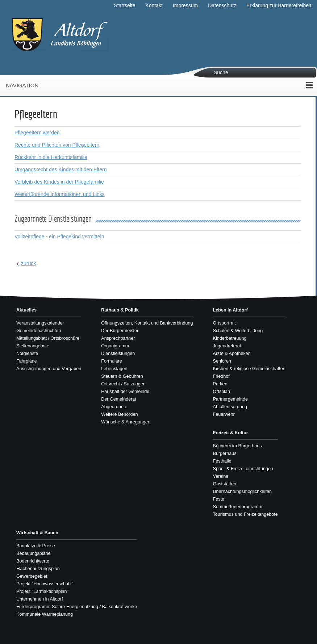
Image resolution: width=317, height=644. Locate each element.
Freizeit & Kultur (231, 433)
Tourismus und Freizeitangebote (245, 514)
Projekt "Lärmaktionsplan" (42, 591)
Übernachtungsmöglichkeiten (242, 492)
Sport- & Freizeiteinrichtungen (243, 469)
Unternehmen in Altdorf (40, 599)
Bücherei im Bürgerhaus (237, 446)
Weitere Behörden (119, 414)
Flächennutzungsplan (38, 569)
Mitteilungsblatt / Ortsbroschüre (48, 338)
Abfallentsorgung (230, 407)
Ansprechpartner (118, 338)
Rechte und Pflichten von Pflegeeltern (57, 145)
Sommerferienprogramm (238, 507)
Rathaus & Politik (120, 310)
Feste (219, 499)
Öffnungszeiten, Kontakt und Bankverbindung (147, 323)
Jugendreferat (227, 346)
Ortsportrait (224, 323)
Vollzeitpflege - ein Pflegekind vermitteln (59, 237)
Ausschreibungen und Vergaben (49, 369)
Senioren (222, 361)
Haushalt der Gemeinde (125, 392)
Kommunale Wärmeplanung (45, 614)
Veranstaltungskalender (40, 323)
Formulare (111, 361)
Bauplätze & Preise (36, 546)
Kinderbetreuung (230, 338)
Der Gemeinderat (119, 399)
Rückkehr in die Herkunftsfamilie (51, 157)
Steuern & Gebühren (122, 376)
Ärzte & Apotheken (232, 354)
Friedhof (221, 376)
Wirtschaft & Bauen (37, 533)
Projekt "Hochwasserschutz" (45, 584)
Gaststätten (225, 484)
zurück (28, 263)
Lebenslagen (114, 369)
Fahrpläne (27, 361)
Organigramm (115, 346)
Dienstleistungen (118, 354)
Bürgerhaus (225, 453)
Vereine (221, 476)
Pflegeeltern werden (37, 133)
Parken (220, 384)
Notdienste (27, 354)
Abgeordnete (114, 407)
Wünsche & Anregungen (126, 422)
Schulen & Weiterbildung (238, 331)
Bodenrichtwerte (33, 561)
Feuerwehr (224, 414)
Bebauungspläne (34, 553)
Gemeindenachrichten (39, 331)
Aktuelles (26, 310)
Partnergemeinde (231, 399)
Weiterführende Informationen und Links (60, 194)
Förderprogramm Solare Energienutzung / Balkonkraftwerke (77, 607)
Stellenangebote (33, 346)
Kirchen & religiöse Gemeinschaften (249, 369)
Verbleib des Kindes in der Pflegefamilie (59, 182)
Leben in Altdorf (230, 310)
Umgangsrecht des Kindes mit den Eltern (61, 170)
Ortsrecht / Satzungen (123, 384)
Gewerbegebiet (32, 576)
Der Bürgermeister (120, 331)
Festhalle (222, 461)
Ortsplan (222, 392)
